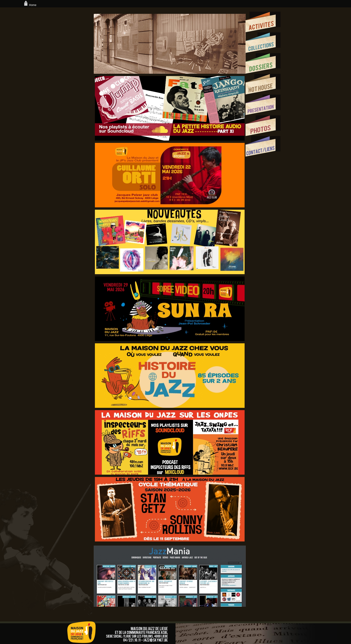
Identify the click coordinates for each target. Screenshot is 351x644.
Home (30, 5)
